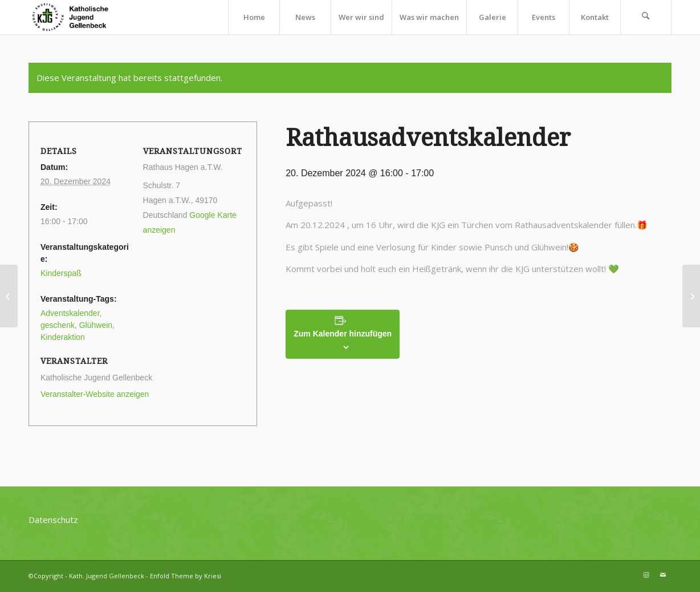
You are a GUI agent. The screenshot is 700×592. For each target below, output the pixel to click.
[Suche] (646, 17)
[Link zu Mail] (663, 575)
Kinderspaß (61, 273)
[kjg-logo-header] (75, 17)
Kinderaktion (63, 337)
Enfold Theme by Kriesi (186, 576)
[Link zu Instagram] (646, 575)
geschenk (58, 325)
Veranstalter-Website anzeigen (95, 394)
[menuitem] (254, 17)
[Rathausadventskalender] (9, 296)
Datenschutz (53, 520)
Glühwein (96, 325)
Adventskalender (70, 313)
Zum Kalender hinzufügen (343, 334)
